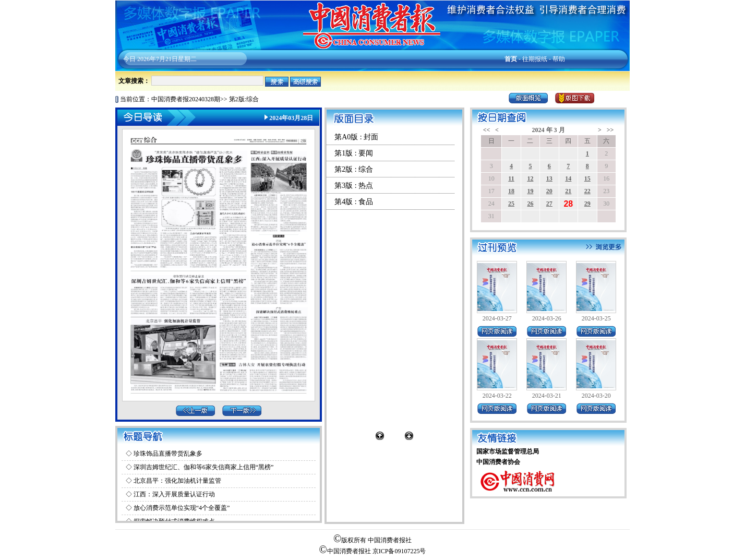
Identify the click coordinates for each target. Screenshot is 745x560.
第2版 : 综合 (354, 169)
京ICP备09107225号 (399, 551)
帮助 (559, 59)
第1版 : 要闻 (354, 153)
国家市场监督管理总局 (508, 451)
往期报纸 (535, 59)
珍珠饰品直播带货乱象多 (168, 454)
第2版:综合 (244, 99)
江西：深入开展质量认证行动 (174, 494)
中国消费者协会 (498, 462)
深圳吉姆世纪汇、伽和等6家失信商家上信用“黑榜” (204, 467)
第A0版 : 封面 (356, 137)
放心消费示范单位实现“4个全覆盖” (182, 508)
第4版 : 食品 (354, 202)
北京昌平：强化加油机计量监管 (177, 481)
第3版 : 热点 (354, 186)
